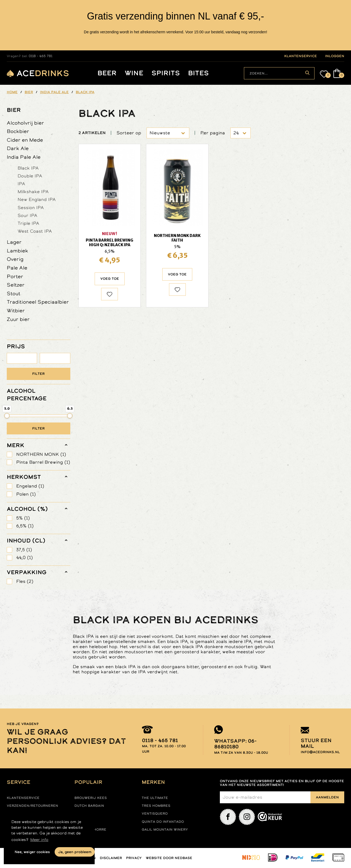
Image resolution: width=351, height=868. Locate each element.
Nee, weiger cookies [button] (32, 852)
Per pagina (213, 133)
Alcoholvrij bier (25, 123)
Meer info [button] (39, 840)
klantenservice (301, 56)
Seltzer (16, 285)
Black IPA (28, 168)
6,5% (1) (25, 526)
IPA (21, 184)
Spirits (166, 73)
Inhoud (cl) (26, 541)
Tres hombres (156, 806)
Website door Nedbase (169, 858)
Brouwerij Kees (91, 798)
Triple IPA (28, 223)
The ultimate (155, 798)
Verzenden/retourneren (32, 806)
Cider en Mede (25, 140)
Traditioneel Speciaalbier (38, 302)
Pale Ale (17, 268)
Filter (38, 374)
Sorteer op (129, 133)
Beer (107, 73)
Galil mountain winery (165, 830)
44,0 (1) (24, 557)
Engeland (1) (30, 486)
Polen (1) (26, 494)
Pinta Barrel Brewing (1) (43, 462)
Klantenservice (23, 798)
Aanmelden (327, 797)
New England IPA (37, 199)
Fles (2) (25, 581)
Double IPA (30, 176)
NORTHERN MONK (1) (41, 454)
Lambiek (17, 251)
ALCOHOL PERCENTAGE (27, 395)
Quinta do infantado (163, 822)
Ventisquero (155, 814)
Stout (14, 293)
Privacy (134, 858)
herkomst (24, 477)
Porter (15, 276)
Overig (15, 259)
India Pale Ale (24, 157)
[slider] (7, 416)
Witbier (16, 311)
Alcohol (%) (27, 509)
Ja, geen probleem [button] (75, 852)
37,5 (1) (24, 550)
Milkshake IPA (33, 191)
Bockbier (18, 131)
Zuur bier (18, 319)
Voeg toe (110, 279)
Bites (198, 73)
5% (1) (23, 518)
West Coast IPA (35, 231)
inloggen (335, 56)
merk (16, 445)
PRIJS (16, 346)
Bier (14, 110)
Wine (134, 73)
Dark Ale (18, 148)
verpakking (27, 572)
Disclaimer (111, 858)
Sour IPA (27, 215)
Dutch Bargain (89, 806)
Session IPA (31, 207)
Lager (14, 242)
